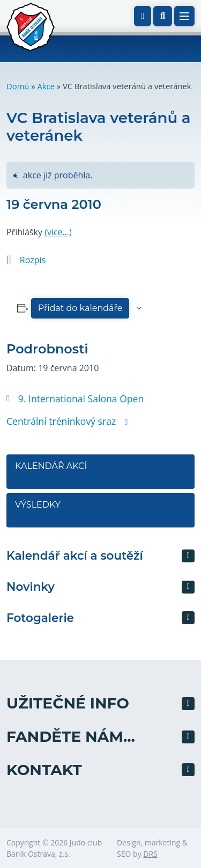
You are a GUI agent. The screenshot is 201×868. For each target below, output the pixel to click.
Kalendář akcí (51, 466)
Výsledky (38, 505)
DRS (150, 854)
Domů (18, 86)
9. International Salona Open (75, 399)
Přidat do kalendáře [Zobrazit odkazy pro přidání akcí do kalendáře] (80, 308)
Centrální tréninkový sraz (67, 421)
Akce (46, 86)
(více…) (58, 232)
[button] (163, 16)
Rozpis (33, 260)
